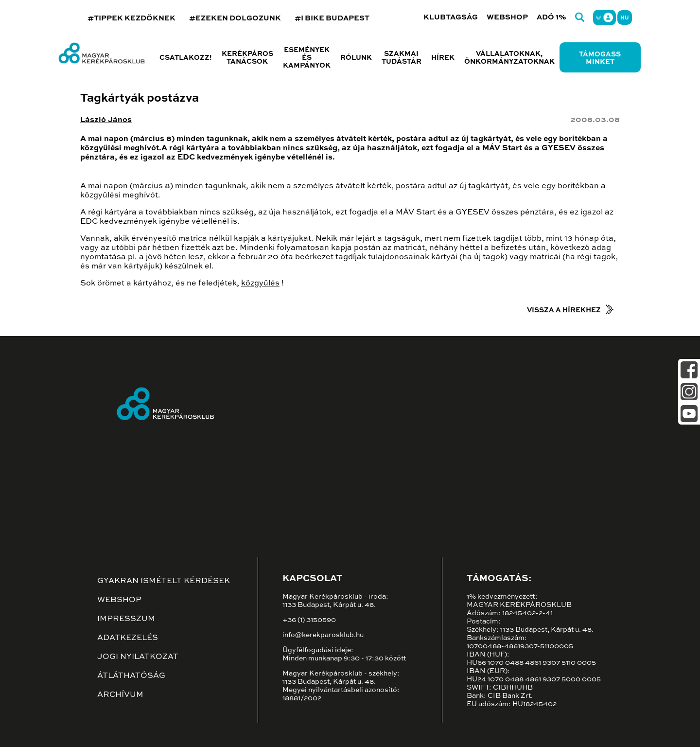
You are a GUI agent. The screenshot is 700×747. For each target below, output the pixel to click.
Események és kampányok (307, 58)
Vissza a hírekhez (564, 310)
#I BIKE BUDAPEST (332, 18)
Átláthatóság (131, 676)
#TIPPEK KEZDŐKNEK (131, 18)
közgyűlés (260, 284)
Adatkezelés (128, 638)
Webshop (507, 17)
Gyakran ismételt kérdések (164, 581)
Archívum (120, 695)
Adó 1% (551, 17)
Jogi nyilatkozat (138, 657)
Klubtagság (451, 17)
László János (106, 120)
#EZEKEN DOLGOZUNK (235, 18)
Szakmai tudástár (402, 58)
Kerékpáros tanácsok (247, 58)
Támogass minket (600, 58)
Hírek (443, 58)
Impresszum (126, 619)
